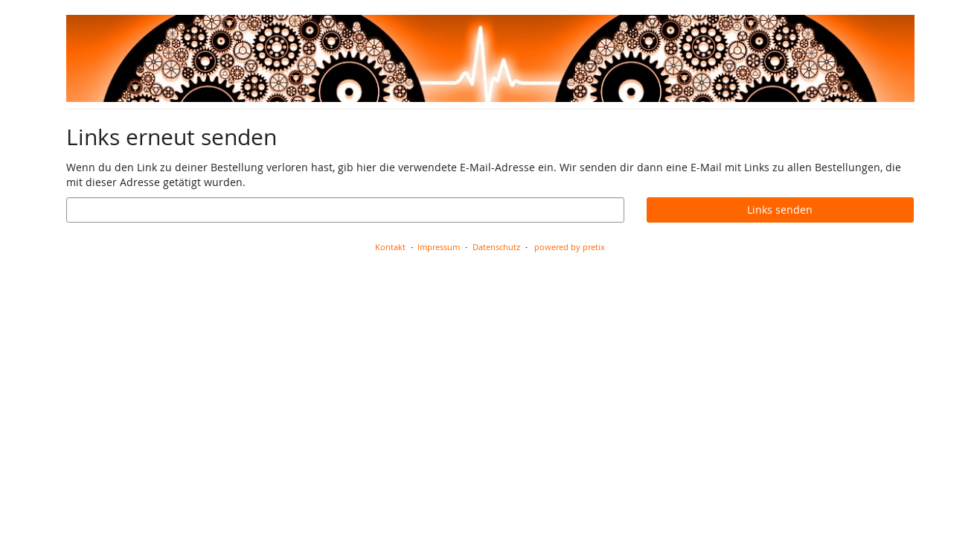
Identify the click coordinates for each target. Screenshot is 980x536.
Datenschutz (496, 247)
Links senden (780, 210)
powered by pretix (570, 247)
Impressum (439, 247)
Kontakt (390, 247)
